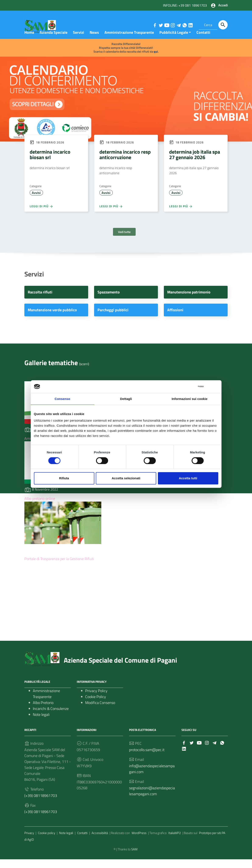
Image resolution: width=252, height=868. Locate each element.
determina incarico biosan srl (50, 163)
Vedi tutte (124, 240)
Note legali (41, 723)
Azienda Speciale (54, 41)
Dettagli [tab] (126, 399)
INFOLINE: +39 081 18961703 (185, 5)
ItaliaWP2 (175, 842)
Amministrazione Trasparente (129, 41)
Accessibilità (100, 842)
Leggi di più (41, 215)
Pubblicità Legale (174, 41)
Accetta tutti (188, 478)
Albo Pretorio (43, 711)
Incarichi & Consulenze (51, 717)
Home (29, 41)
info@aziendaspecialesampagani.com (152, 778)
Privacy (29, 842)
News (94, 41)
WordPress (139, 842)
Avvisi (36, 201)
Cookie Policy (96, 705)
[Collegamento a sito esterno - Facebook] (155, 25)
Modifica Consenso (100, 711)
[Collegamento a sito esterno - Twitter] (161, 25)
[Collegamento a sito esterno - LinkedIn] (190, 25)
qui (156, 60)
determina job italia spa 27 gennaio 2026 (195, 163)
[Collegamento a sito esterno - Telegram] (178, 25)
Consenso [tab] (62, 399)
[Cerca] (223, 25)
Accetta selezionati (126, 478)
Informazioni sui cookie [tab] (190, 399)
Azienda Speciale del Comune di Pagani (120, 669)
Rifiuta (64, 478)
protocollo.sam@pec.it (147, 758)
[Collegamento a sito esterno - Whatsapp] (184, 25)
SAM (134, 858)
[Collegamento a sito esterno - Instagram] (173, 25)
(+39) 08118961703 (41, 804)
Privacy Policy (96, 699)
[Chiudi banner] (215, 386)
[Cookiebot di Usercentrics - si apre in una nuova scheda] (185, 387)
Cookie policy (47, 842)
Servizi (79, 41)
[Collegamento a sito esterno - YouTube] (167, 25)
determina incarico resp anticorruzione (125, 163)
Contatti (203, 41)
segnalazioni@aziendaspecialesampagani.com (152, 800)
